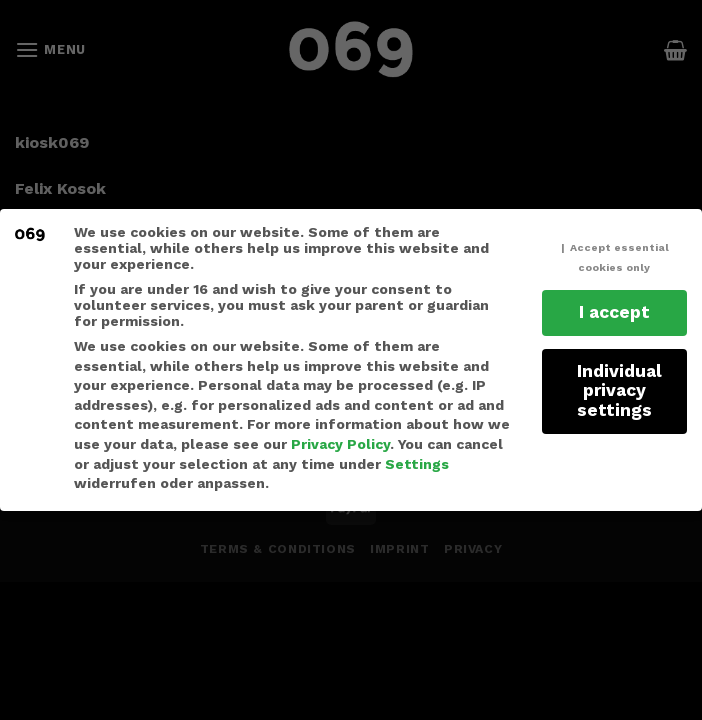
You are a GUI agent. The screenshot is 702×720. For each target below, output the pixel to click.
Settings (417, 464)
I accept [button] (614, 312)
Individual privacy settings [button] (619, 390)
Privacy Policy (340, 444)
